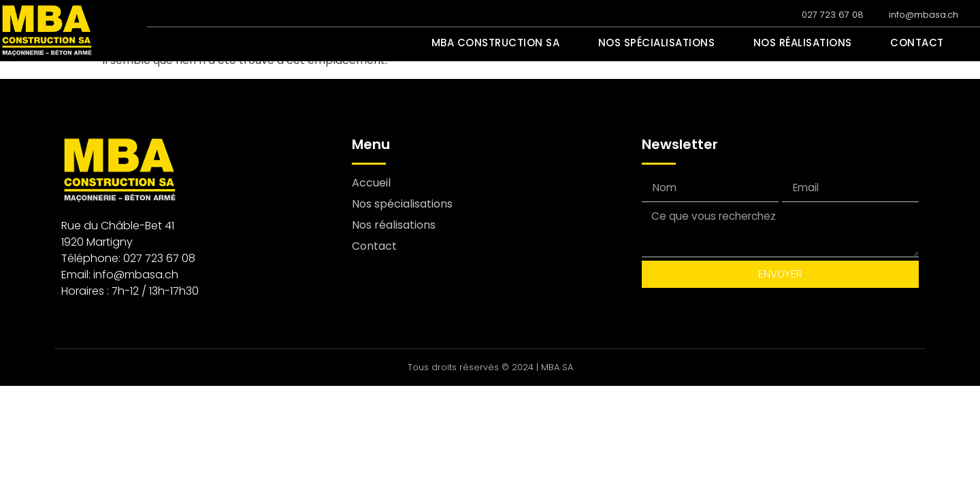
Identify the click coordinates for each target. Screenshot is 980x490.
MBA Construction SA (526, 43)
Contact (921, 43)
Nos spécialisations (677, 43)
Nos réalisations (814, 43)
